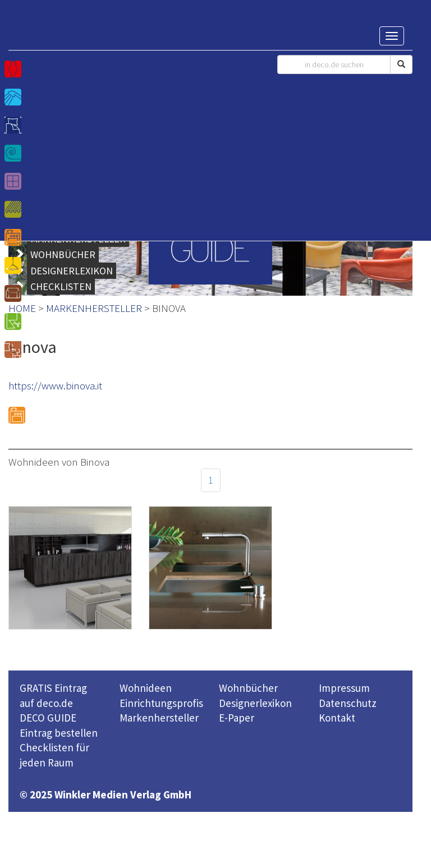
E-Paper (237, 718)
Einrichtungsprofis (161, 703)
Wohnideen (146, 688)
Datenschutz (348, 703)
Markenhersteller (159, 718)
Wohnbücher (248, 688)
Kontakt (337, 718)
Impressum (344, 688)
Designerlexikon (255, 703)
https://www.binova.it (55, 385)
